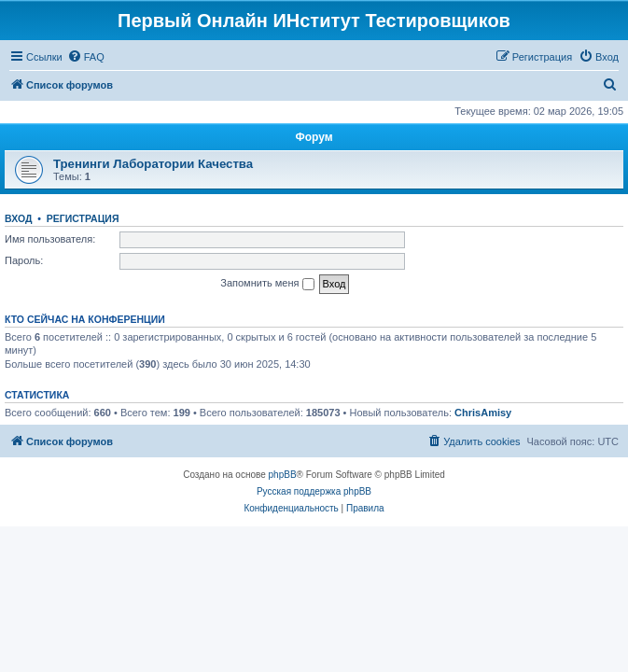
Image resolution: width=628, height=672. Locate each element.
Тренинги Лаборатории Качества (153, 164)
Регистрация (83, 218)
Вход (18, 218)
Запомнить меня (267, 284)
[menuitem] (86, 57)
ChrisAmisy (483, 413)
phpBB (283, 475)
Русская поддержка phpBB (314, 491)
